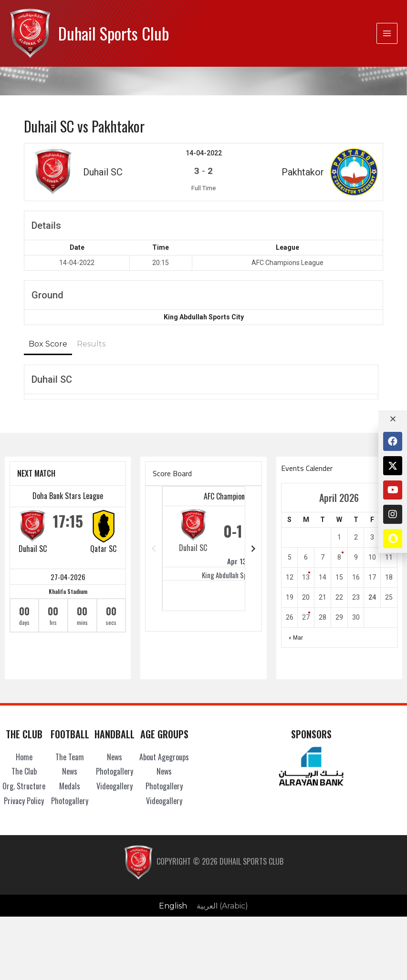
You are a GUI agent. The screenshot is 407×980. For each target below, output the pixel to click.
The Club (24, 771)
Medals (70, 786)
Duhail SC (33, 549)
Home (24, 757)
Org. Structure (24, 786)
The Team (70, 757)
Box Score (48, 344)
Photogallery (70, 801)
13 (306, 577)
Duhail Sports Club (114, 33)
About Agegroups (164, 757)
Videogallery (115, 786)
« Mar (296, 638)
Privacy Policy (24, 801)
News (70, 771)
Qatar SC (103, 549)
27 (306, 617)
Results (91, 344)
